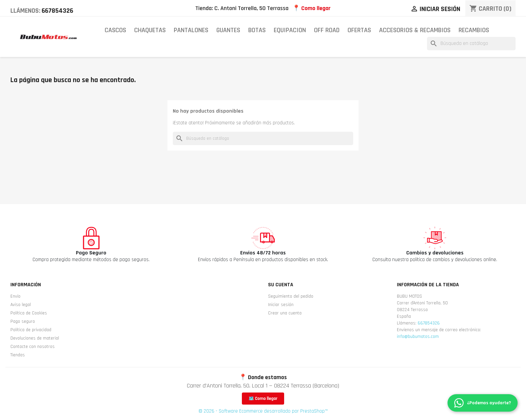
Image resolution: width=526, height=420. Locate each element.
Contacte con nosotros (33, 347)
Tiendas (18, 355)
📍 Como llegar (312, 8)
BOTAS (257, 30)
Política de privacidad (31, 330)
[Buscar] (471, 44)
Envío (15, 296)
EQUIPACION (290, 30)
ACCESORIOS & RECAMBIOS (415, 30)
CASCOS (115, 30)
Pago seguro (23, 321)
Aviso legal (21, 305)
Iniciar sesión (281, 305)
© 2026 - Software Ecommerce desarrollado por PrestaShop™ (263, 411)
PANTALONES (191, 30)
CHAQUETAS (150, 30)
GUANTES (228, 30)
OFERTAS (359, 30)
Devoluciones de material (35, 338)
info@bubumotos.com (418, 337)
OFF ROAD (327, 30)
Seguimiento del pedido (291, 296)
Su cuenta (281, 285)
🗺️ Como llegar (263, 399)
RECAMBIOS (474, 30)
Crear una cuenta (285, 313)
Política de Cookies (29, 313)
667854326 (57, 11)
